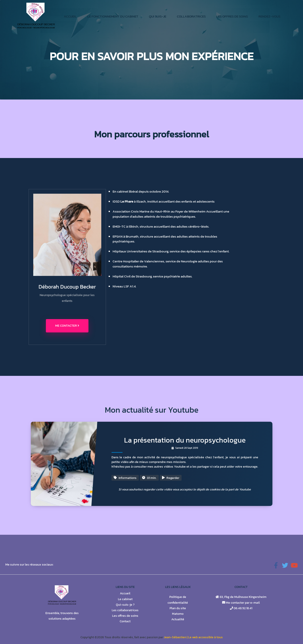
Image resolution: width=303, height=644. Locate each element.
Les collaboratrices (125, 610)
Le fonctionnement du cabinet (113, 16)
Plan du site (178, 608)
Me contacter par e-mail (242, 603)
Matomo (178, 614)
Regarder (171, 478)
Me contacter (67, 326)
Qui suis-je (158, 16)
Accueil (70, 16)
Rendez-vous (269, 16)
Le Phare (127, 201)
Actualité (178, 619)
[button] (276, 566)
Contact (125, 621)
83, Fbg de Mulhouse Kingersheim (243, 597)
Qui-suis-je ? (125, 605)
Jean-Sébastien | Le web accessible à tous (193, 637)
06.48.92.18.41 (243, 608)
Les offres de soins (232, 16)
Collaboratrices (191, 16)
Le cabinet (125, 599)
